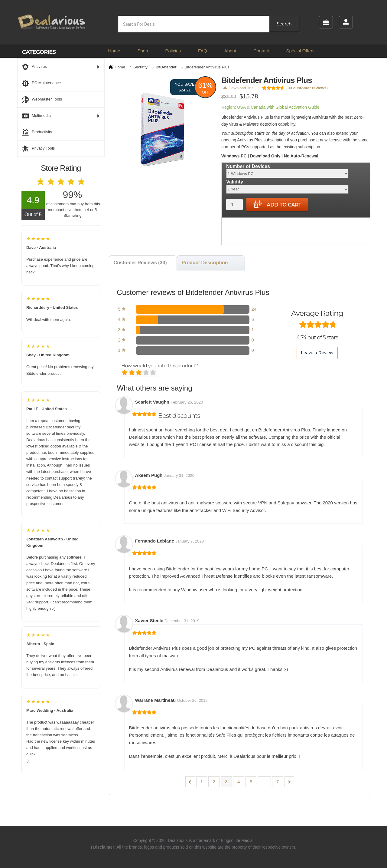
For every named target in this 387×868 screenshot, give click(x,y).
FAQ (203, 51)
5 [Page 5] (251, 782)
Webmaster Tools (42, 100)
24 (254, 309)
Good (146, 373)
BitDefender (166, 67)
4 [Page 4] (239, 782)
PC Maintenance (41, 83)
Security (140, 67)
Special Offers (300, 51)
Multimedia (61, 116)
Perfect (153, 373)
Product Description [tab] (205, 263)
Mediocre (132, 373)
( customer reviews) (307, 88)
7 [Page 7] (278, 782)
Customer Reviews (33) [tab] (140, 263)
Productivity (37, 132)
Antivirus (61, 67)
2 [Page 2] (214, 782)
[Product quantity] (234, 205)
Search (284, 24)
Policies (173, 51)
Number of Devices (248, 166)
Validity (235, 182)
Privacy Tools (38, 149)
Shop (143, 51)
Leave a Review (317, 353)
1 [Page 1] (202, 782)
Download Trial (239, 88)
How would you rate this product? (159, 366)
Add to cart (277, 204)
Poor (125, 373)
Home (114, 51)
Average (139, 373)
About (230, 51)
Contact (261, 51)
